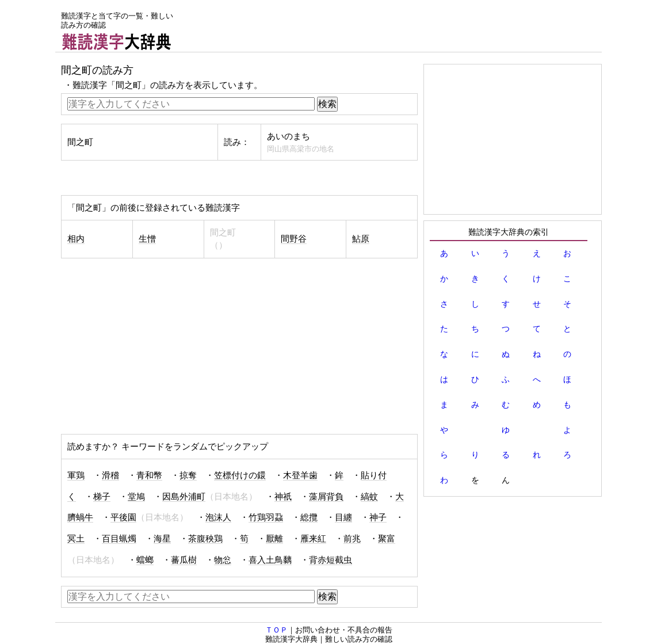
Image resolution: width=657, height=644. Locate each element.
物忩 (223, 560)
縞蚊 (369, 497)
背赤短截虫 (331, 560)
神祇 (283, 497)
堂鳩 (136, 497)
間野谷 (294, 239)
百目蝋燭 (119, 539)
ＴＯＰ (276, 630)
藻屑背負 (326, 497)
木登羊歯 (300, 475)
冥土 (76, 539)
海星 (162, 539)
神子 (378, 517)
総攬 (309, 517)
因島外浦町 (184, 497)
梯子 (102, 497)
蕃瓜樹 (184, 560)
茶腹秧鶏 (205, 539)
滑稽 (110, 475)
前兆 (352, 539)
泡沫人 (218, 517)
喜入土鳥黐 (270, 560)
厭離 (274, 539)
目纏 (343, 517)
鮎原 (361, 239)
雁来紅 (313, 539)
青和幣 (149, 475)
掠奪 (188, 475)
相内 (76, 239)
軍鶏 (76, 475)
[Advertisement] (392, 26)
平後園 (123, 517)
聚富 (387, 539)
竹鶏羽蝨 (266, 517)
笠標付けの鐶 (240, 475)
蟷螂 (145, 560)
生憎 (147, 239)
